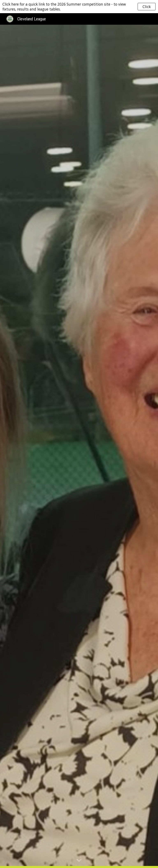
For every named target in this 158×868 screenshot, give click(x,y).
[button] (79, 861)
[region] (79, 7)
